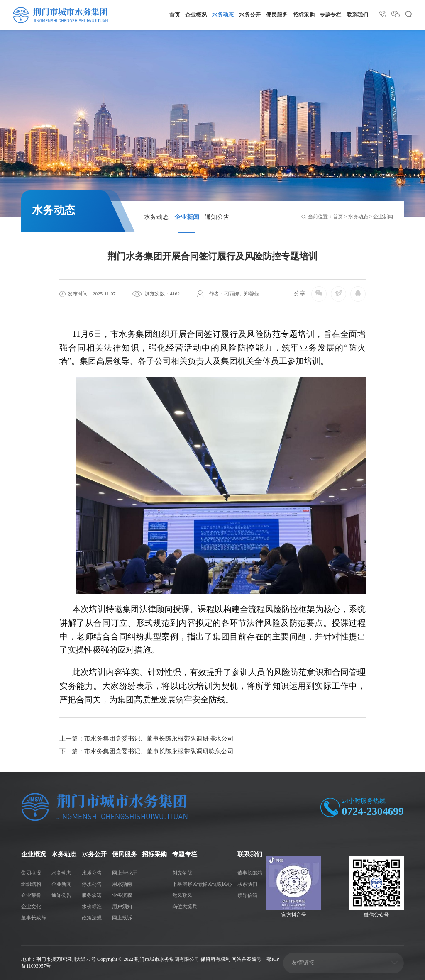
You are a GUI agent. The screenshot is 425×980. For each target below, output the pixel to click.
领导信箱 (247, 895)
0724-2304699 (373, 811)
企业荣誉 (31, 895)
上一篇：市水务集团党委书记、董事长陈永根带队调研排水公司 (147, 738)
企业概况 (196, 15)
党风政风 (182, 895)
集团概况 (31, 873)
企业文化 (31, 907)
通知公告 (217, 217)
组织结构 (31, 884)
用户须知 (122, 907)
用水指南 (122, 884)
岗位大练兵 (185, 907)
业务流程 (122, 895)
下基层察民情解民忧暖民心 (202, 884)
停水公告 (92, 884)
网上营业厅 (125, 873)
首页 (175, 15)
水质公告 (92, 873)
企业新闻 (187, 217)
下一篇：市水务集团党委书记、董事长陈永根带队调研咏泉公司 (147, 751)
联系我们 (357, 15)
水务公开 (250, 15)
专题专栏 (330, 15)
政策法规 (92, 918)
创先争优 (182, 873)
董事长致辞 (34, 918)
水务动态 (223, 15)
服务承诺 (92, 895)
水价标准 (92, 907)
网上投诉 (122, 918)
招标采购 (304, 15)
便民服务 (277, 15)
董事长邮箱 (250, 873)
